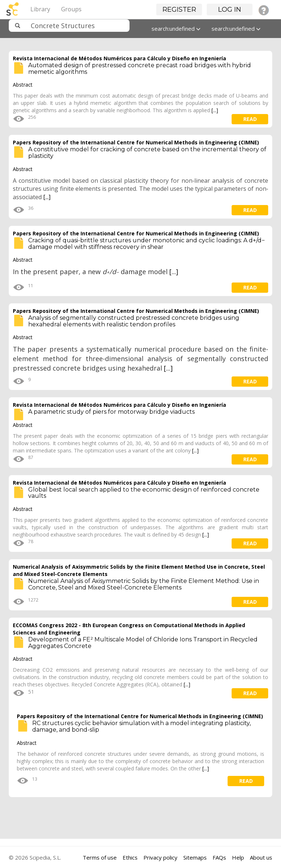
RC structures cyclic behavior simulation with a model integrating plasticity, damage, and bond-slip (141, 726)
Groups (71, 9)
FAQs (219, 857)
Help (238, 857)
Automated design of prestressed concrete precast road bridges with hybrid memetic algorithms (140, 69)
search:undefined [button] (176, 29)
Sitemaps (195, 857)
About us (261, 857)
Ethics (130, 857)
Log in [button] (230, 10)
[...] (215, 110)
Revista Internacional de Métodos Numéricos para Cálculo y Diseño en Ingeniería (119, 58)
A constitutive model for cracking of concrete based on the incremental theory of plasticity (147, 153)
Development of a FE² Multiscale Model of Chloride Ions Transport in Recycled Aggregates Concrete (143, 643)
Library (40, 9)
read (250, 119)
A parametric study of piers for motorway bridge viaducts (111, 412)
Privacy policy (160, 857)
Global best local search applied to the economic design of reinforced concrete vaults (144, 493)
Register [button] (179, 10)
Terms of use (100, 857)
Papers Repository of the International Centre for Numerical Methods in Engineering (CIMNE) (136, 142)
